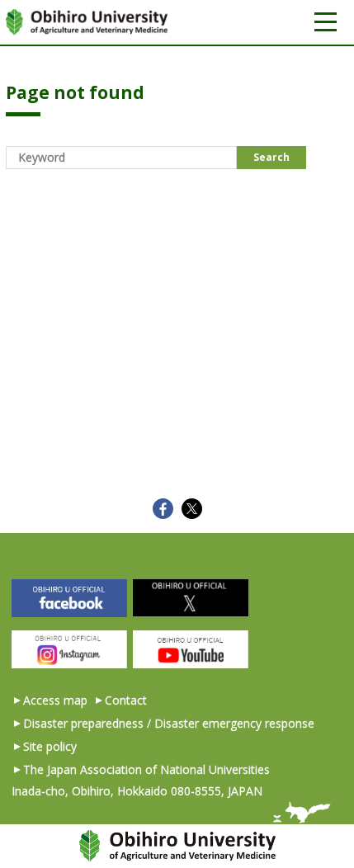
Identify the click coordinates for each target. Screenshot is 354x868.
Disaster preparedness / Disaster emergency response (169, 723)
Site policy (50, 746)
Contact (126, 700)
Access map (55, 700)
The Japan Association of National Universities (146, 769)
